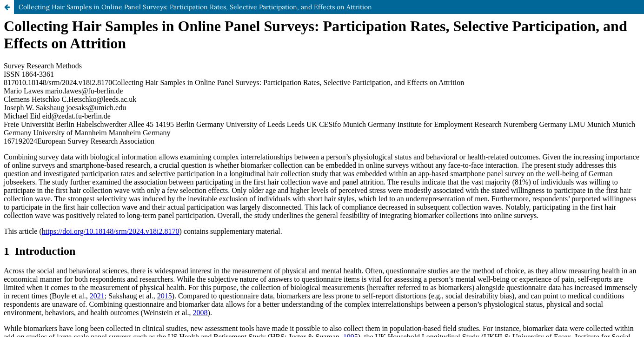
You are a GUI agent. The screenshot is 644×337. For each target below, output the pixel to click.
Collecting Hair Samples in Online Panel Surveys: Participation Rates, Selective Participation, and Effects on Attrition (195, 7)
